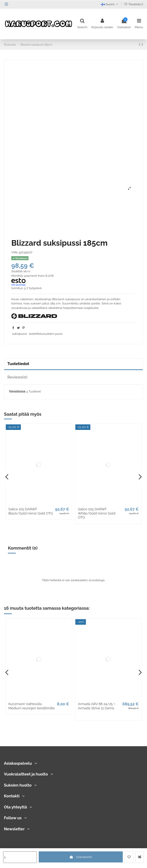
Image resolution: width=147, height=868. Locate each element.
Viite (14, 252)
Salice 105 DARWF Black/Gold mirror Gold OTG (31, 511)
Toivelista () (133, 4)
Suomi (110, 4)
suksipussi (19, 334)
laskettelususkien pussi (46, 334)
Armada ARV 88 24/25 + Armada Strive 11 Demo (97, 706)
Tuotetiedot (18, 364)
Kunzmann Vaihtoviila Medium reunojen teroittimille (32, 706)
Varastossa (17, 391)
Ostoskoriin (81, 857)
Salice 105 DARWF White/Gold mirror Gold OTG (97, 513)
